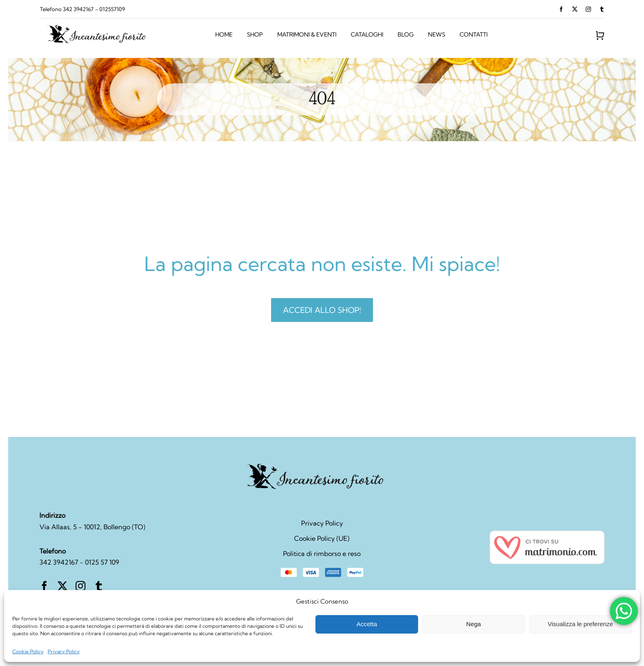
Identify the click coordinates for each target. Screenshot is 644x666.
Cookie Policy (28, 651)
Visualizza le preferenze (581, 624)
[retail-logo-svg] (102, 27)
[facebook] (561, 9)
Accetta (367, 624)
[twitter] (575, 9)
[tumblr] (602, 9)
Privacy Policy (64, 651)
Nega (474, 624)
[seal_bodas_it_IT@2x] (547, 534)
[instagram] (588, 9)
